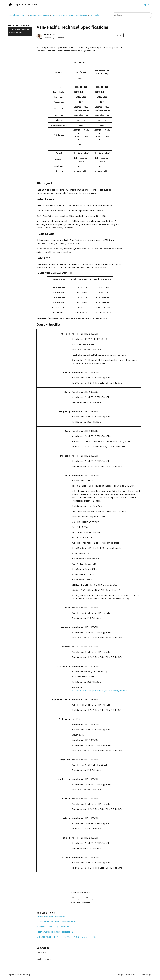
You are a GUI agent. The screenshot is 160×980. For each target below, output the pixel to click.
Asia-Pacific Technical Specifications (20, 31)
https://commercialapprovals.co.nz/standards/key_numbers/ (100, 691)
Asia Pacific (95, 15)
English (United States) (130, 975)
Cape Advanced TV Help (17, 15)
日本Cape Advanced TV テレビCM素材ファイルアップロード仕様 (66, 937)
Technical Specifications (40, 15)
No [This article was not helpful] (87, 898)
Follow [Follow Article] (118, 35)
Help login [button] (147, 974)
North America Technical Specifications (55, 932)
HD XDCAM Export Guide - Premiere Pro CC (57, 922)
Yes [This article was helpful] (73, 898)
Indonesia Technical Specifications (53, 927)
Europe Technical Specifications (51, 917)
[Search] (132, 15)
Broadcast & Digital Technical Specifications (70, 15)
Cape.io (146, 5)
